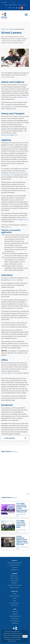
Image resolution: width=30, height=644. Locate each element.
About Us (14, 591)
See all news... (15, 498)
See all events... (15, 452)
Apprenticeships (14, 578)
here (10, 227)
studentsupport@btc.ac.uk (9, 135)
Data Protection (15, 621)
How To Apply (10, 29)
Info (15, 609)
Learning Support (14, 603)
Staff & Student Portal (11, 5)
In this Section (15, 438)
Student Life (15, 612)
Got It (25, 636)
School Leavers (6, 77)
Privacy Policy (15, 618)
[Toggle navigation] (26, 15)
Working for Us (14, 570)
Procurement (14, 605)
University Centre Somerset (14, 585)
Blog (24, 5)
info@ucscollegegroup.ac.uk (14, 563)
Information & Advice (14, 565)
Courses (14, 574)
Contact (10, 8)
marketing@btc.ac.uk (8, 107)
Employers (14, 583)
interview (14, 280)
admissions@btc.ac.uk (20, 220)
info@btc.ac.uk (21, 97)
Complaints (14, 567)
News (20, 5)
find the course (6, 147)
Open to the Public (14, 596)
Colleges (14, 594)
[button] (27, 474)
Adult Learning (14, 581)
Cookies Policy (12, 641)
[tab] (15, 438)
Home (3, 29)
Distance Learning (14, 588)
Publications (15, 623)
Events (14, 598)
